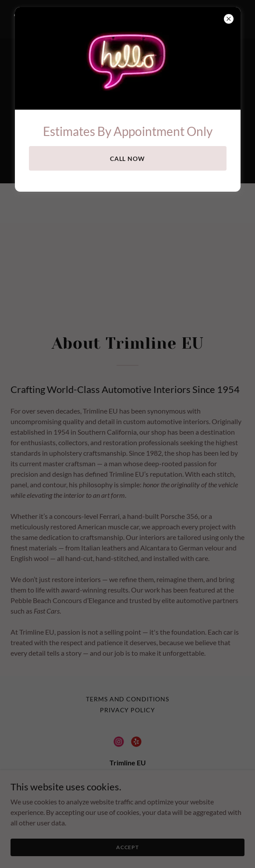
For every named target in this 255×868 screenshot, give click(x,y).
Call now (128, 159)
